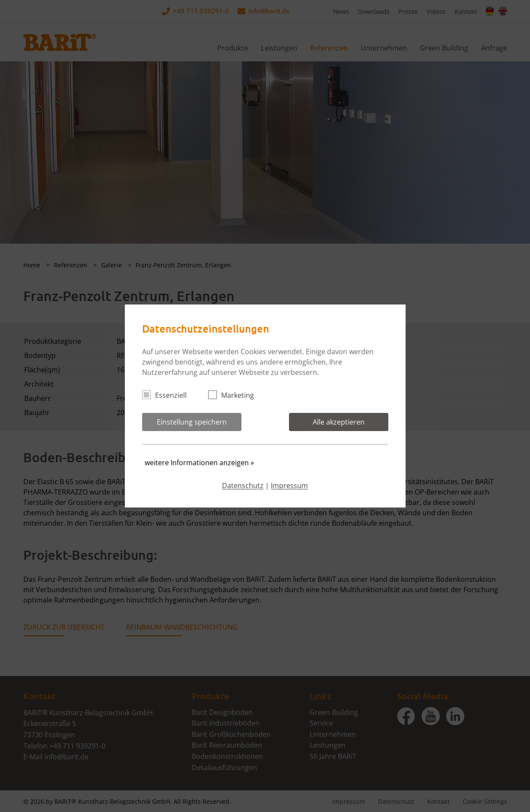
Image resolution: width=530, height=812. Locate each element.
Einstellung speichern (192, 422)
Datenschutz (243, 485)
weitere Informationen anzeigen (199, 463)
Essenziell (168, 395)
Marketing (235, 395)
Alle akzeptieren (339, 422)
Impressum (289, 485)
